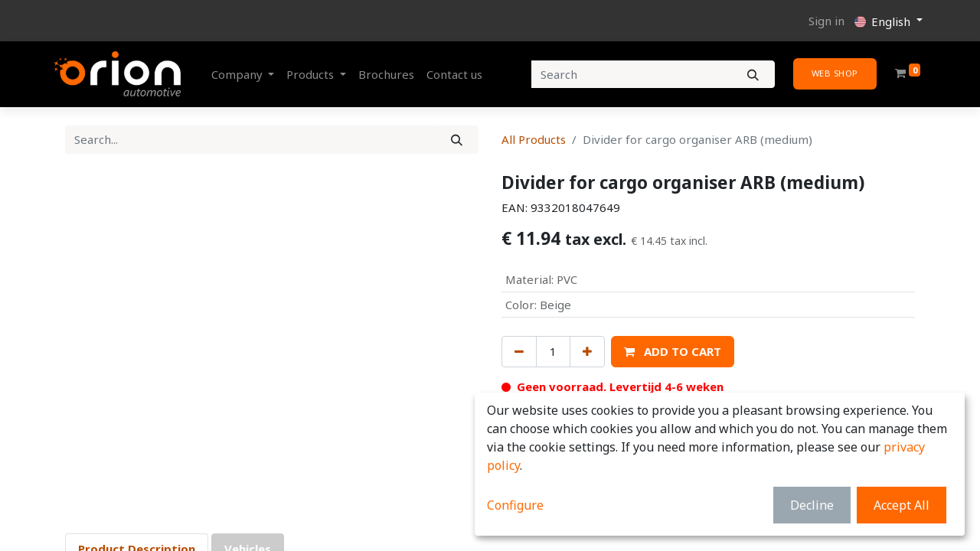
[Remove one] (519, 352)
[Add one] (587, 352)
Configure (515, 505)
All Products (534, 139)
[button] (673, 352)
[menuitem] (386, 75)
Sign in (826, 21)
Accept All (902, 505)
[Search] (753, 75)
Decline (812, 505)
